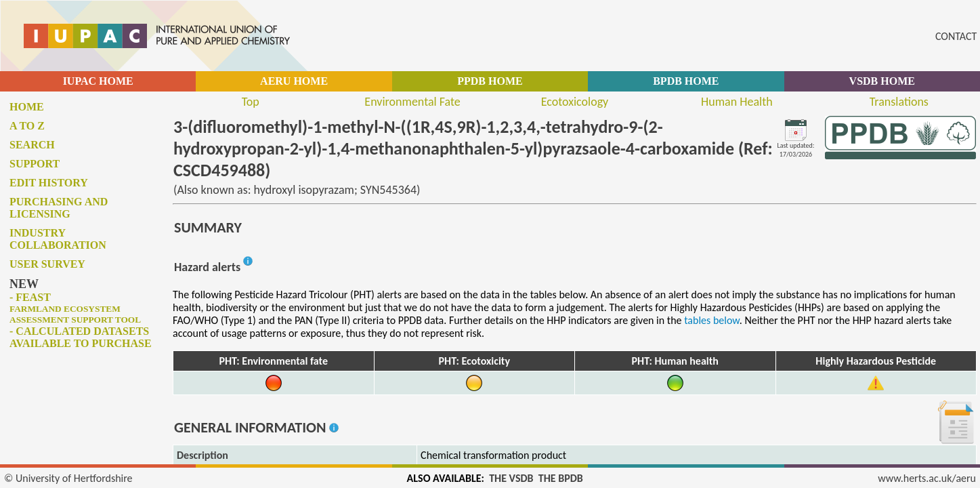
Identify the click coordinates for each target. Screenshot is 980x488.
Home (27, 107)
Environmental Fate (412, 102)
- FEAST (75, 308)
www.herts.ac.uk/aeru (927, 478)
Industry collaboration (58, 239)
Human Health (737, 102)
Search (32, 145)
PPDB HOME (490, 81)
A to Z (27, 126)
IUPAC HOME (98, 81)
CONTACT (956, 36)
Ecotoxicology (575, 102)
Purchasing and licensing (59, 208)
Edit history (49, 183)
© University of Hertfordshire (68, 478)
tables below (712, 320)
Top (251, 102)
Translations (899, 102)
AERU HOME (294, 81)
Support (35, 164)
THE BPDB (561, 478)
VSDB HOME (882, 81)
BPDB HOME (686, 81)
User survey (47, 264)
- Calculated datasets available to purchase (81, 337)
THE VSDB (511, 478)
